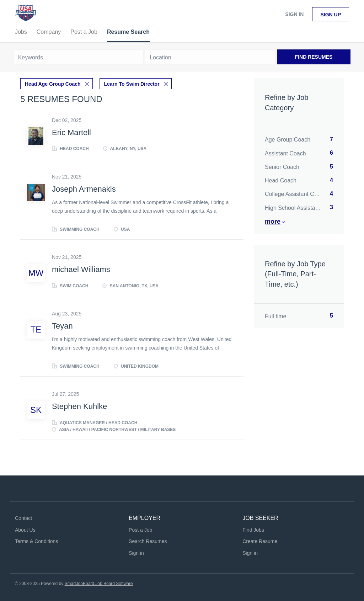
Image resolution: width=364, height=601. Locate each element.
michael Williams (81, 269)
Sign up (331, 15)
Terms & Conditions (36, 541)
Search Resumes (148, 541)
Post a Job (140, 530)
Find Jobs (253, 530)
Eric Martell (71, 132)
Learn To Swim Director (132, 84)
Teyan (62, 326)
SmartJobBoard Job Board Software (99, 584)
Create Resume (260, 541)
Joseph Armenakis (84, 189)
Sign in (294, 14)
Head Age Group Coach (53, 84)
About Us (25, 530)
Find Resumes (314, 57)
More (273, 222)
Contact (23, 518)
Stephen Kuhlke (79, 406)
